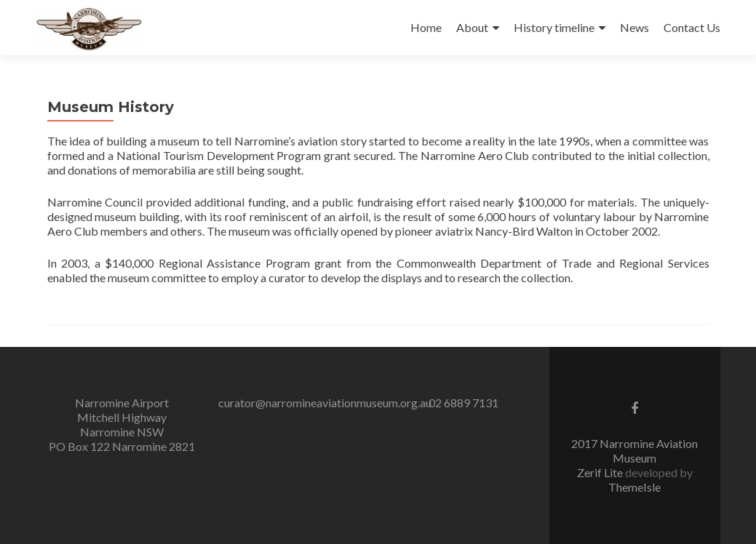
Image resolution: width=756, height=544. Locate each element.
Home (426, 27)
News (634, 27)
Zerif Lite (601, 472)
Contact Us (692, 27)
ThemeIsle (634, 487)
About (472, 27)
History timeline (554, 27)
